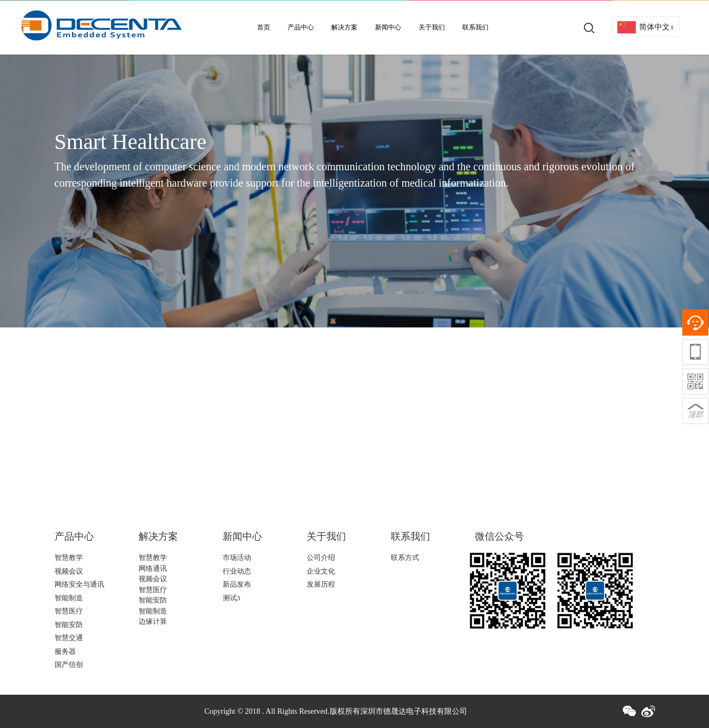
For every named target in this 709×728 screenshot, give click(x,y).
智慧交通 (69, 638)
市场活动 (237, 557)
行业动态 (237, 571)
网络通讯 (153, 568)
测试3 (232, 598)
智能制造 (69, 598)
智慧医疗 (69, 611)
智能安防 (69, 625)
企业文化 (321, 571)
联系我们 (475, 27)
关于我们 (432, 27)
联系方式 (405, 557)
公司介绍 (321, 557)
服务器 (65, 651)
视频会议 (69, 571)
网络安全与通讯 (79, 584)
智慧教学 (69, 557)
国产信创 (69, 664)
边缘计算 (153, 621)
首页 (264, 27)
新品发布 (237, 584)
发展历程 (321, 584)
